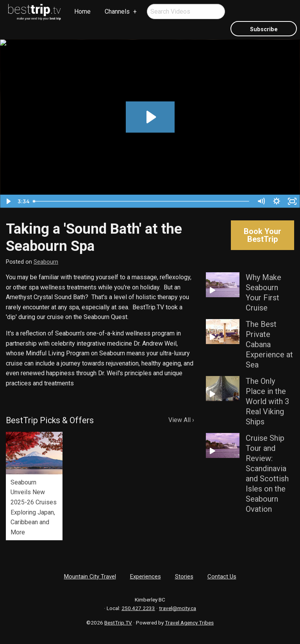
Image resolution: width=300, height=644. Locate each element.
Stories (184, 577)
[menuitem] (35, 12)
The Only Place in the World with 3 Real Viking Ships (267, 401)
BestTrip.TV (118, 623)
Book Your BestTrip (262, 235)
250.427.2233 (138, 608)
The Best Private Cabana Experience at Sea (269, 344)
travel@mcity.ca (178, 608)
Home (82, 12)
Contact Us (222, 577)
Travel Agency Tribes (189, 623)
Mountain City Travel (90, 577)
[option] (34, 486)
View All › (181, 420)
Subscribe (264, 29)
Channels (117, 12)
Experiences (146, 577)
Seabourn (46, 262)
